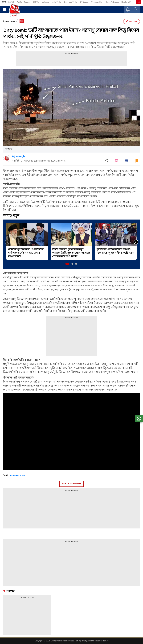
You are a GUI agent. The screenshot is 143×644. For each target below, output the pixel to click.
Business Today (71, 2)
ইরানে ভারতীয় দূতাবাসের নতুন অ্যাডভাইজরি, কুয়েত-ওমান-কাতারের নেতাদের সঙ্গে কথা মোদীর (71, 253)
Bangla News (9, 21)
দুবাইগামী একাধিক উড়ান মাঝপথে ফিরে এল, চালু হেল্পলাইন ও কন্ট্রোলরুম (115, 251)
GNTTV (36, 2)
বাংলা (4, 2)
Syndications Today (100, 641)
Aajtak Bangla (18, 156)
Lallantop (45, 2)
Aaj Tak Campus (24, 2)
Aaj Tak (11, 2)
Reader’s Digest (128, 2)
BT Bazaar (84, 2)
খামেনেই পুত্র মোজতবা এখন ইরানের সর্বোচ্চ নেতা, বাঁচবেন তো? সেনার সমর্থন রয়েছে (26, 253)
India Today (57, 2)
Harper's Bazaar (112, 2)
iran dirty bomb (17, 476)
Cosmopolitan (97, 2)
